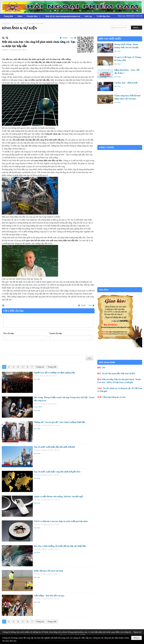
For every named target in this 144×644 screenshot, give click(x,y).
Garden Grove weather (120, 144)
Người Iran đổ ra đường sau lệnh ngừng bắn (54, 373)
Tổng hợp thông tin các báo (114, 397)
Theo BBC (38, 407)
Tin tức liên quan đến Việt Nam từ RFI (118, 374)
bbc (104, 368)
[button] (34, 16)
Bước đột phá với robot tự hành (49, 571)
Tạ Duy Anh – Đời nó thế (126, 83)
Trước (65, 38)
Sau (72, 38)
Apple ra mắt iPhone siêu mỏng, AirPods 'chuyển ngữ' (59, 496)
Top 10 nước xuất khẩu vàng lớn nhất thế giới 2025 (57, 472)
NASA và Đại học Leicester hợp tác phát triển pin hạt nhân (61, 521)
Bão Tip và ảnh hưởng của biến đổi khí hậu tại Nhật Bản (60, 546)
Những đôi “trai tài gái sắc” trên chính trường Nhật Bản (60, 422)
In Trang (3, 305)
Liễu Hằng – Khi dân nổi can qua (49, 596)
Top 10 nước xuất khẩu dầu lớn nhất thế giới (54, 447)
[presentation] (25, 348)
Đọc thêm (37, 379)
